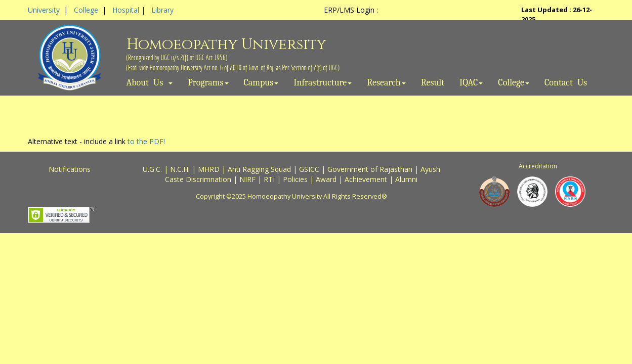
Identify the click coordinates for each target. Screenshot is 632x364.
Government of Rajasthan (370, 169)
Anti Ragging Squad (259, 169)
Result (433, 83)
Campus (261, 83)
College (86, 10)
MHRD (209, 169)
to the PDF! (146, 141)
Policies (295, 179)
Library (162, 10)
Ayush (430, 169)
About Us (150, 83)
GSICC (309, 169)
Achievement (366, 179)
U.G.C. (152, 169)
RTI (269, 179)
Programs (208, 83)
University (44, 10)
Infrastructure (323, 83)
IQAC (471, 83)
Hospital (126, 10)
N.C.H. (180, 169)
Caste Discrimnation (198, 179)
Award (326, 179)
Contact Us (566, 83)
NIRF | (251, 179)
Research (386, 83)
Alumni (406, 179)
